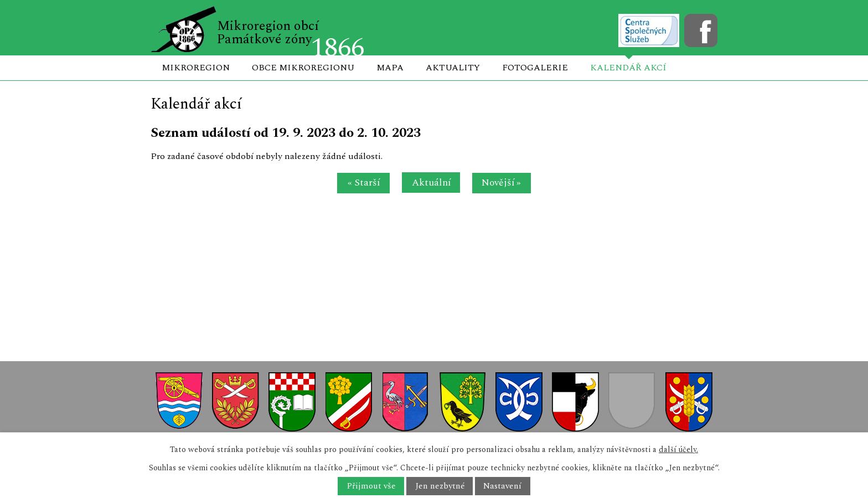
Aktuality (453, 68)
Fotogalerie (535, 68)
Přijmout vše (371, 486)
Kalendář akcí (628, 68)
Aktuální (431, 183)
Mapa (390, 68)
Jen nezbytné (440, 486)
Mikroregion (196, 68)
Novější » (501, 183)
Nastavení (502, 486)
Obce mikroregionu (303, 68)
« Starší (364, 183)
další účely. (678, 450)
